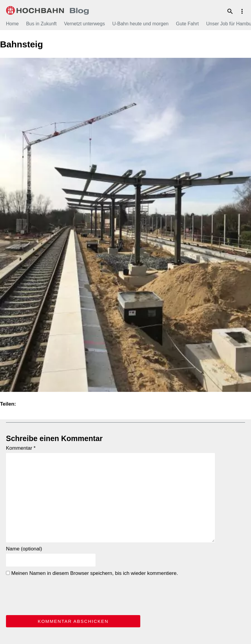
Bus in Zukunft (41, 24)
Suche (230, 11)
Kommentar (21, 448)
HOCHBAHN (48, 10)
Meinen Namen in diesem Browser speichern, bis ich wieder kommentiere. (92, 573)
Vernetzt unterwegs (84, 24)
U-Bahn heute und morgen (140, 24)
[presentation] (51, 595)
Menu (242, 11)
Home (12, 24)
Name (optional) (24, 549)
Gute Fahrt (187, 24)
